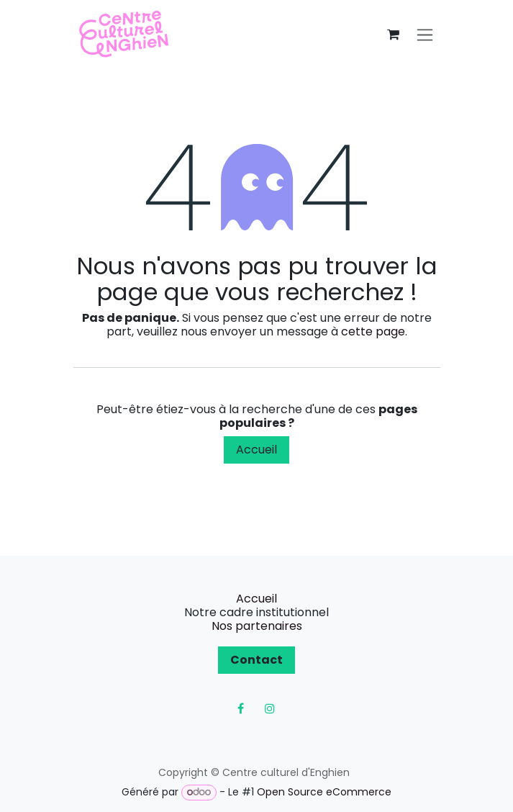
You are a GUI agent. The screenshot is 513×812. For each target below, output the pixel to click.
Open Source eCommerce (324, 792)
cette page (373, 331)
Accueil (256, 450)
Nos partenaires (257, 626)
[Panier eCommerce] (394, 35)
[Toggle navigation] (425, 35)
